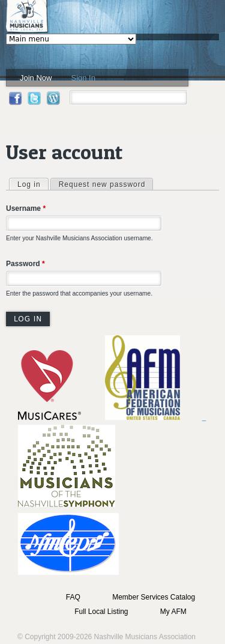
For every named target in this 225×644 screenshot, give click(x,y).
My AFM (173, 612)
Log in (33, 184)
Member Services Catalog (154, 597)
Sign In (83, 78)
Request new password (102, 184)
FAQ (73, 597)
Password (25, 264)
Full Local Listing (101, 612)
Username (26, 208)
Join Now (36, 78)
